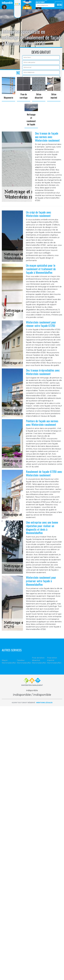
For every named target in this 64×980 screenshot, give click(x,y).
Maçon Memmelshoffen (9, 662)
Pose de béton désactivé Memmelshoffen (39, 660)
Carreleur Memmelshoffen (24, 662)
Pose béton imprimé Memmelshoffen (54, 660)
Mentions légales (44, 703)
